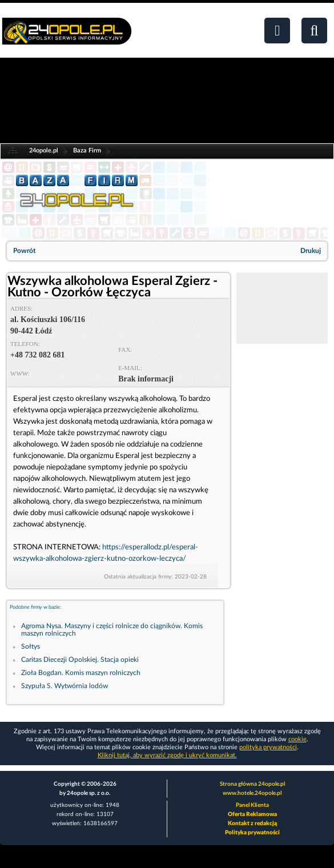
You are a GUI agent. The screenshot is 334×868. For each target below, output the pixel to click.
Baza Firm (87, 150)
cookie (297, 739)
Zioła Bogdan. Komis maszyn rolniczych (81, 673)
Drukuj (311, 251)
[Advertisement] (282, 308)
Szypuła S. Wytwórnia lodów (65, 686)
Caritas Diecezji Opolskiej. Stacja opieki (80, 660)
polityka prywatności (268, 747)
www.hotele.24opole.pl (252, 793)
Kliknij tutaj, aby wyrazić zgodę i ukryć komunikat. (167, 755)
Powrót (24, 251)
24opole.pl (44, 150)
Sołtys (31, 646)
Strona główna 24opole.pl (252, 784)
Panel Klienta (252, 805)
